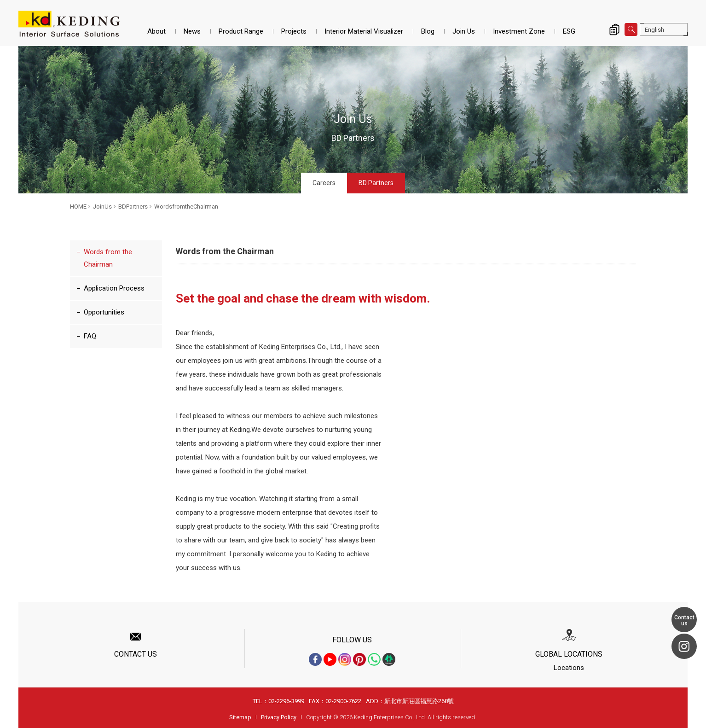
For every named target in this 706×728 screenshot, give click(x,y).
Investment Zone (519, 31)
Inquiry (614, 29)
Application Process (114, 288)
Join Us (464, 31)
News (192, 31)
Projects (294, 31)
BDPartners (133, 207)
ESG (569, 31)
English (654, 30)
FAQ (90, 336)
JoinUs (102, 207)
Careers (324, 183)
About (156, 31)
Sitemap (240, 717)
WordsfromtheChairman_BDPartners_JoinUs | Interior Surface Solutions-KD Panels (69, 24)
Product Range (241, 31)
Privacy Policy (279, 717)
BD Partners (376, 183)
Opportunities (104, 312)
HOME (78, 207)
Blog (428, 31)
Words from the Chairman (108, 258)
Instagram (684, 646)
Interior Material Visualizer (364, 31)
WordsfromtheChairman (186, 207)
